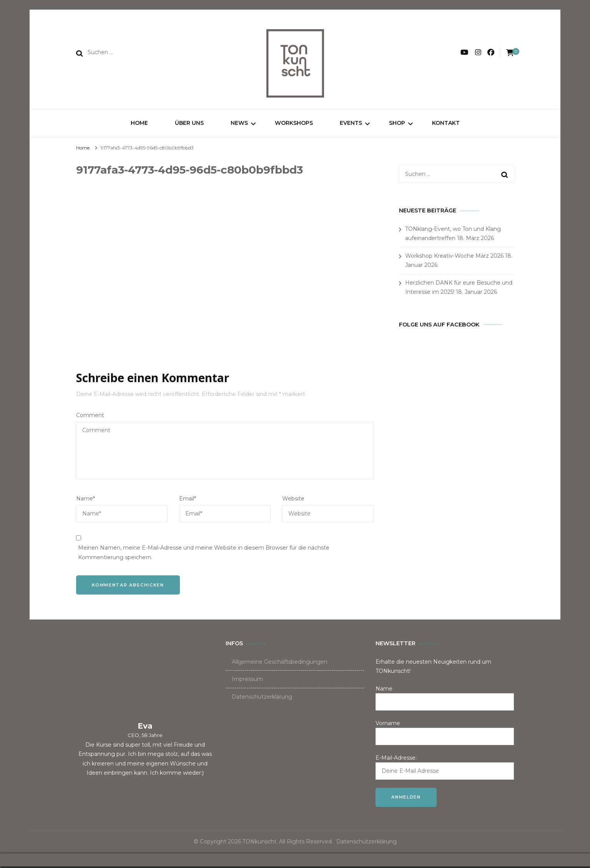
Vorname (388, 724)
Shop (397, 123)
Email (188, 500)
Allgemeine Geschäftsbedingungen (280, 663)
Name (86, 500)
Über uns (189, 123)
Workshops (294, 123)
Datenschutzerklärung (262, 698)
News (239, 123)
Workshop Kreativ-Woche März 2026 (454, 257)
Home (139, 123)
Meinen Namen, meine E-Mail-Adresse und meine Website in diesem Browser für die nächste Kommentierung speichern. (204, 554)
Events (351, 123)
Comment (90, 416)
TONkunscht (259, 843)
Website (293, 500)
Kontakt (446, 123)
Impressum (247, 681)
